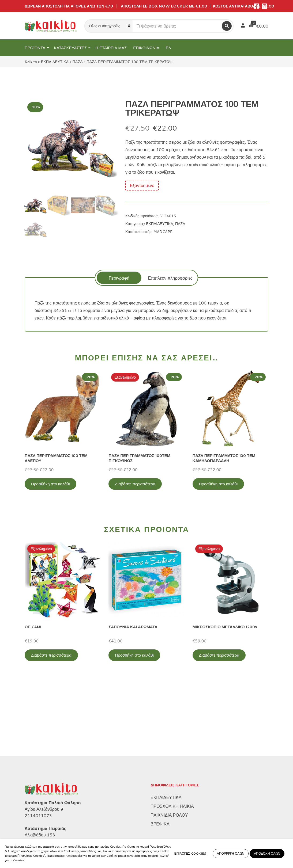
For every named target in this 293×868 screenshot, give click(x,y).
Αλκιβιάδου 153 (40, 769)
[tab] (119, 278)
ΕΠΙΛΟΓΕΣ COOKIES (190, 853)
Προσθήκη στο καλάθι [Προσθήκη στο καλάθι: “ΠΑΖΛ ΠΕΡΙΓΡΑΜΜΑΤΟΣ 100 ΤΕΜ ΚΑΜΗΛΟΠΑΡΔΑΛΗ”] (218, 484)
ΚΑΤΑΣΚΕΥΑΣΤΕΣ (70, 48)
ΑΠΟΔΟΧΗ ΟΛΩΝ (267, 853)
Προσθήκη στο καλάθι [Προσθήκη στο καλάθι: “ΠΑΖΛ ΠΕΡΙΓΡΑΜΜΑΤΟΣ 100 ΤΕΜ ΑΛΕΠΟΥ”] (50, 484)
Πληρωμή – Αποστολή (46, 828)
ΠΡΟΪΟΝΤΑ (35, 48)
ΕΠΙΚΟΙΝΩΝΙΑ (146, 48)
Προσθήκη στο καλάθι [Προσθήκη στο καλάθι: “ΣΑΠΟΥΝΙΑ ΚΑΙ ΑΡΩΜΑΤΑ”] (134, 655)
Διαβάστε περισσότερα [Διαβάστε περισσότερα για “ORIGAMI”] (51, 655)
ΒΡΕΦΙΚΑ (160, 758)
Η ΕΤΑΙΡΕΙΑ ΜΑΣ (111, 48)
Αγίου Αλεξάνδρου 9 (44, 743)
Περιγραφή (119, 278)
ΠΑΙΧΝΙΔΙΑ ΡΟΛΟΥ (169, 749)
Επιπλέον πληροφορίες (170, 278)
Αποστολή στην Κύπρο (46, 837)
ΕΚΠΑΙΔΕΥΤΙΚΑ (55, 62)
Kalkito (31, 62)
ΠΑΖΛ (78, 62)
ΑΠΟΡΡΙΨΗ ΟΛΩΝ (231, 853)
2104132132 (38, 775)
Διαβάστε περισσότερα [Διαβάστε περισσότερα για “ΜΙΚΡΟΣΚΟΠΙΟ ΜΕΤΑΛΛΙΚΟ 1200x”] (219, 655)
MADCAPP (163, 232)
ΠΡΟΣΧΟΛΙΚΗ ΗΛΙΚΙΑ (172, 740)
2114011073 (38, 750)
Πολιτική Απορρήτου (44, 810)
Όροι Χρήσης (37, 819)
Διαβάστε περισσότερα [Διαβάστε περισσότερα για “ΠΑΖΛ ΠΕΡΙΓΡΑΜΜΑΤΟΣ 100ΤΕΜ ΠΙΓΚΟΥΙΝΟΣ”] (135, 484)
